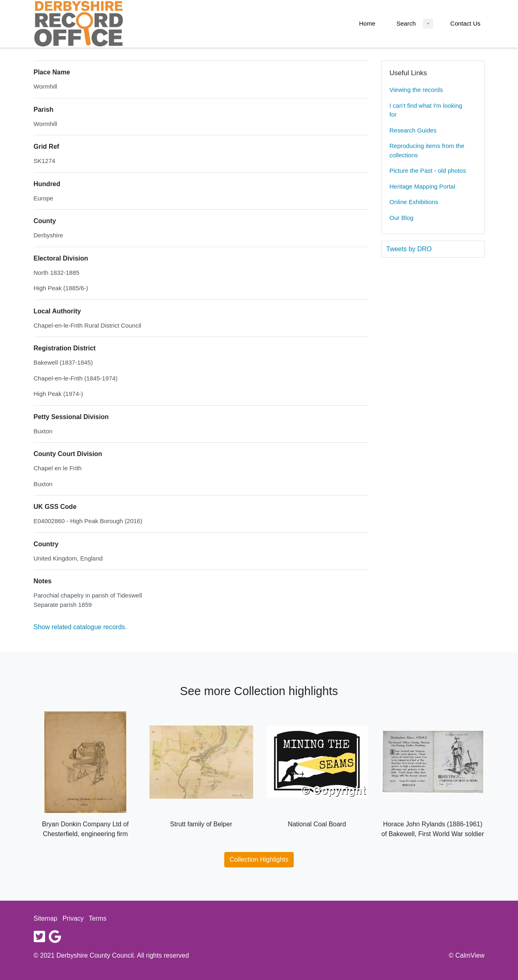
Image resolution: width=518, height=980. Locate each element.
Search (406, 23)
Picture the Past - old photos (428, 171)
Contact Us (465, 23)
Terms (98, 918)
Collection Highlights (259, 859)
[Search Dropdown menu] (428, 24)
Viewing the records (416, 90)
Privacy (73, 918)
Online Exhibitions (414, 202)
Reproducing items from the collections (427, 150)
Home (367, 23)
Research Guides (413, 130)
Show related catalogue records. (80, 627)
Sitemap (46, 918)
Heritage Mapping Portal (423, 186)
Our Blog (402, 218)
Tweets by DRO (409, 249)
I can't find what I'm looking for (426, 110)
